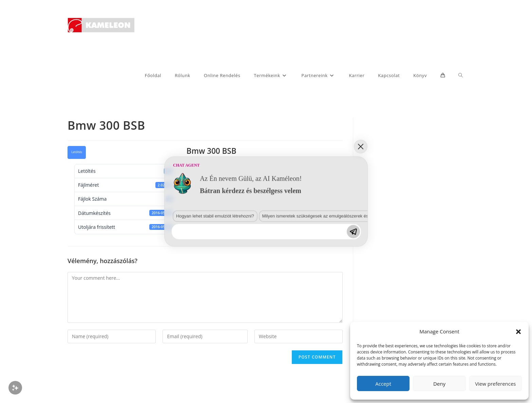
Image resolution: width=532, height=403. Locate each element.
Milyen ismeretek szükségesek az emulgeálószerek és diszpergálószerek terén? (336, 219)
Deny (439, 384)
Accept (383, 384)
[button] (518, 332)
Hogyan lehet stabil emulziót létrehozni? (212, 219)
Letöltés (77, 152)
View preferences (495, 384)
